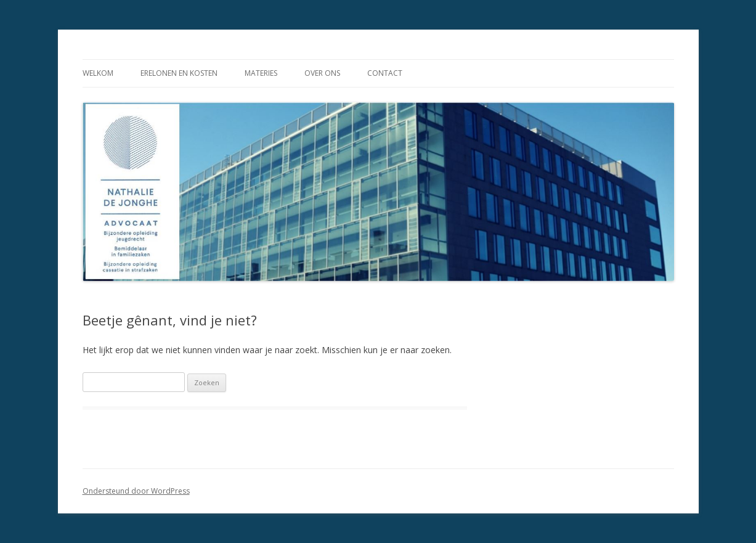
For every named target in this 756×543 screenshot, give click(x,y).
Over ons (322, 73)
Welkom (98, 73)
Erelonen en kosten (179, 73)
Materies (261, 73)
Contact (385, 73)
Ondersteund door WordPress (136, 491)
